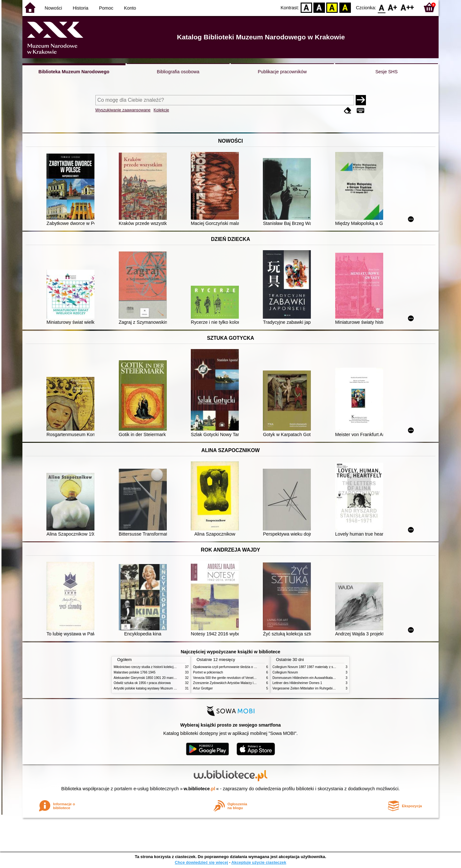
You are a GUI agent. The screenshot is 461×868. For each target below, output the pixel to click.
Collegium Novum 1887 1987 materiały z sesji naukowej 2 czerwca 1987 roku (328, 667)
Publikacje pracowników (282, 72)
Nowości (53, 8)
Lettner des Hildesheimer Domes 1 (297, 683)
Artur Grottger (203, 688)
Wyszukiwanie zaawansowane (123, 110)
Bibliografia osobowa (178, 72)
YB (332, 7)
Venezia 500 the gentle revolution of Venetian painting (231, 678)
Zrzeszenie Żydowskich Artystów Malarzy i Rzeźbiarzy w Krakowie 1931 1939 (248, 683)
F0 (381, 7)
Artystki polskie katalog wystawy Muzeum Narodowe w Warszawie (161, 688)
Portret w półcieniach (208, 672)
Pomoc (106, 8)
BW (319, 7)
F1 (393, 7)
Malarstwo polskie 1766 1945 (135, 672)
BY (345, 7)
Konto (130, 8)
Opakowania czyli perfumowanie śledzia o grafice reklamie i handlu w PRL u (247, 667)
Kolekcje (161, 110)
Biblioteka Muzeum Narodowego (74, 72)
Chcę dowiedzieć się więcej (201, 862)
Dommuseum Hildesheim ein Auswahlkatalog (305, 678)
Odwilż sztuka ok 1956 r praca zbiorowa (142, 683)
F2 (407, 7)
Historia (81, 8)
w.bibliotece (200, 789)
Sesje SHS (386, 72)
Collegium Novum (285, 672)
